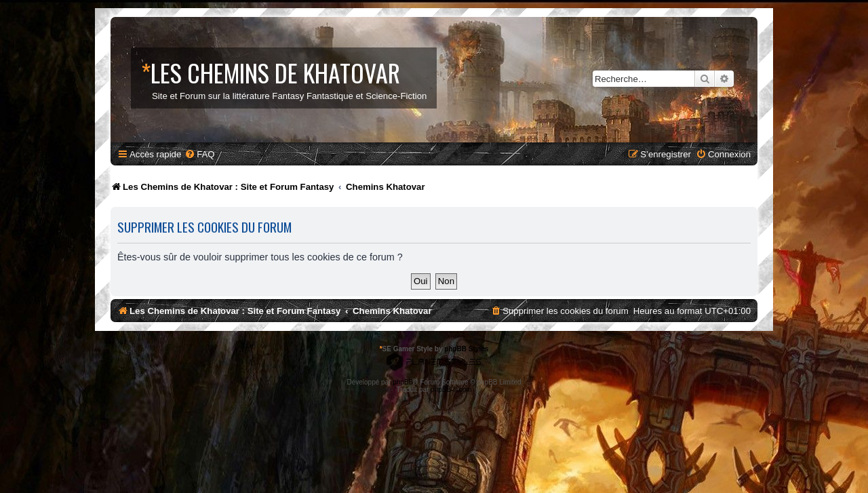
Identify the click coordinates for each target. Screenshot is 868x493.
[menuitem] (199, 154)
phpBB (403, 382)
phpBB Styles (466, 349)
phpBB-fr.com (451, 390)
